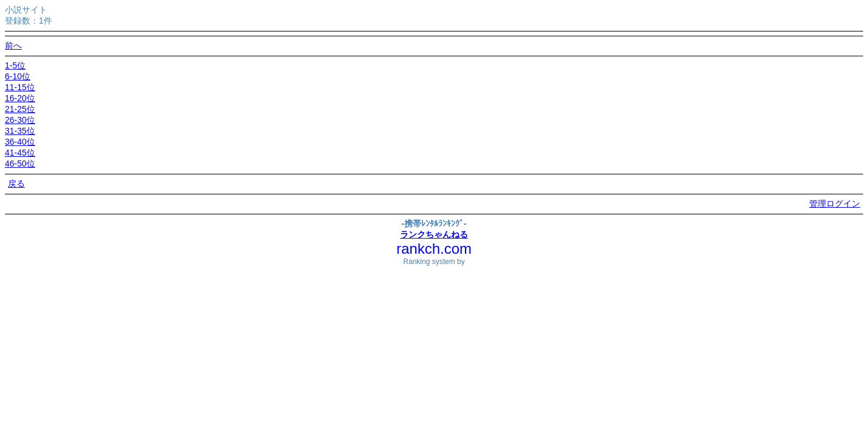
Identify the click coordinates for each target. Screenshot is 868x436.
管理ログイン (835, 203)
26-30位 (20, 120)
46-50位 (20, 163)
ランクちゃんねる (434, 234)
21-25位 (20, 109)
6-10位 (18, 76)
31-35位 (20, 131)
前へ (13, 45)
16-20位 (20, 98)
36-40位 (20, 142)
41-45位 (20, 153)
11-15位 (20, 87)
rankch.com (434, 249)
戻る (16, 183)
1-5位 (15, 65)
